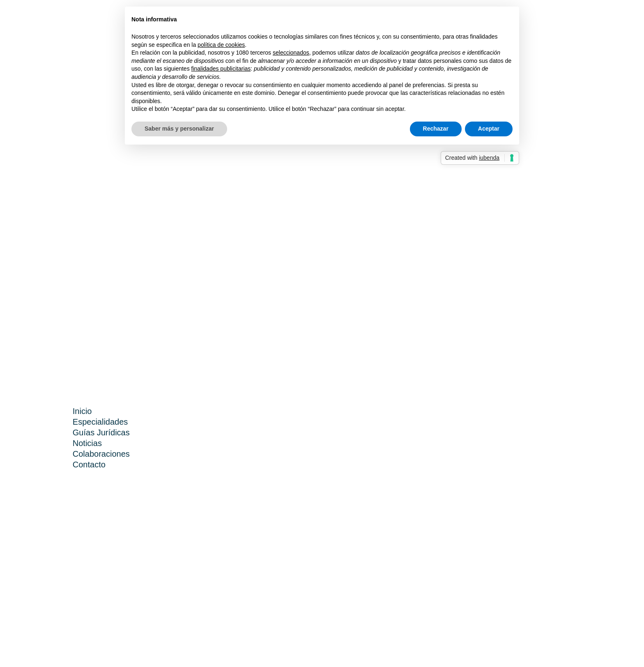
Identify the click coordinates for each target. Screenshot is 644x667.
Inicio (82, 411)
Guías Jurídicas (101, 432)
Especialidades (100, 422)
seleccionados (291, 53)
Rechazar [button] (436, 129)
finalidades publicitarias (221, 69)
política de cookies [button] (221, 45)
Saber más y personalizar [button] (179, 129)
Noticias (87, 443)
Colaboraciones (101, 454)
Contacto (89, 465)
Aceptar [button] (489, 129)
